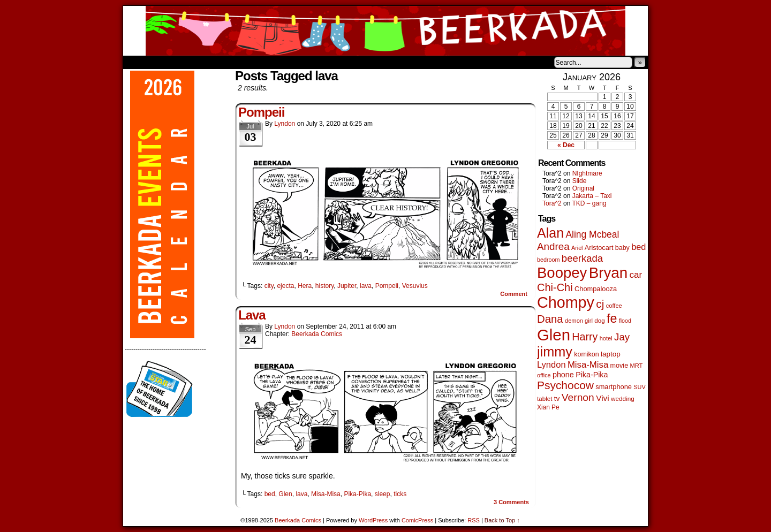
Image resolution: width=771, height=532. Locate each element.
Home (138, 62)
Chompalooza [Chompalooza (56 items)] (596, 289)
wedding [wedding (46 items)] (623, 398)
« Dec (566, 145)
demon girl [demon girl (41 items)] (579, 321)
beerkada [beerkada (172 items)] (582, 258)
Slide (580, 181)
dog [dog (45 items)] (599, 320)
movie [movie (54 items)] (619, 366)
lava (366, 286)
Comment (514, 294)
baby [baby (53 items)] (622, 248)
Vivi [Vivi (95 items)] (603, 398)
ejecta (285, 286)
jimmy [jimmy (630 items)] (555, 352)
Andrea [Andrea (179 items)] (553, 246)
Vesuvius (415, 286)
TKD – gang (589, 203)
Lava (252, 315)
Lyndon (285, 124)
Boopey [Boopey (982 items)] (562, 273)
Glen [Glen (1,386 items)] (554, 335)
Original (583, 188)
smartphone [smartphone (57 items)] (614, 387)
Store (203, 62)
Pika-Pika (357, 494)
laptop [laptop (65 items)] (611, 354)
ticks (400, 494)
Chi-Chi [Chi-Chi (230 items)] (555, 287)
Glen (285, 494)
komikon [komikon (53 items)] (586, 354)
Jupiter (347, 286)
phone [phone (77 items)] (563, 375)
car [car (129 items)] (636, 275)
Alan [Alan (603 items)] (550, 233)
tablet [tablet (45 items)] (545, 398)
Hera (305, 286)
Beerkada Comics (385, 31)
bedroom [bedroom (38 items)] (549, 260)
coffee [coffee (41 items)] (614, 306)
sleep (383, 494)
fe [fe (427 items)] (612, 318)
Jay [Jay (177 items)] (622, 337)
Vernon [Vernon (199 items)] (578, 397)
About (170, 62)
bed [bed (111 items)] (638, 247)
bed (270, 494)
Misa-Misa (326, 494)
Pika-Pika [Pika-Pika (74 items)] (592, 375)
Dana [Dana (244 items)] (550, 319)
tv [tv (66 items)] (557, 398)
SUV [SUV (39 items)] (639, 387)
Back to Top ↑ (502, 520)
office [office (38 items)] (544, 375)
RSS (474, 520)
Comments (511, 502)
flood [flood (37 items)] (625, 321)
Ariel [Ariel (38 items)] (577, 248)
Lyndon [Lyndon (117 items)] (551, 365)
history (324, 286)
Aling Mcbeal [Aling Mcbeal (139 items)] (592, 234)
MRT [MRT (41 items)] (636, 366)
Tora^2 (552, 203)
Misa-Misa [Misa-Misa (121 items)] (588, 365)
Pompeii (261, 112)
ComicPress (417, 520)
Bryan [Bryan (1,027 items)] (609, 273)
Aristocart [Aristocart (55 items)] (599, 248)
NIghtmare (587, 173)
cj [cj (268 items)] (600, 304)
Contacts (244, 62)
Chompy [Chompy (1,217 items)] (566, 302)
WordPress (373, 520)
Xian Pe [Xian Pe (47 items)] (548, 407)
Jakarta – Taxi (592, 196)
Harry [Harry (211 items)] (585, 337)
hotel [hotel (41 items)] (606, 338)
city (269, 286)
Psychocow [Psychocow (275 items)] (565, 385)
